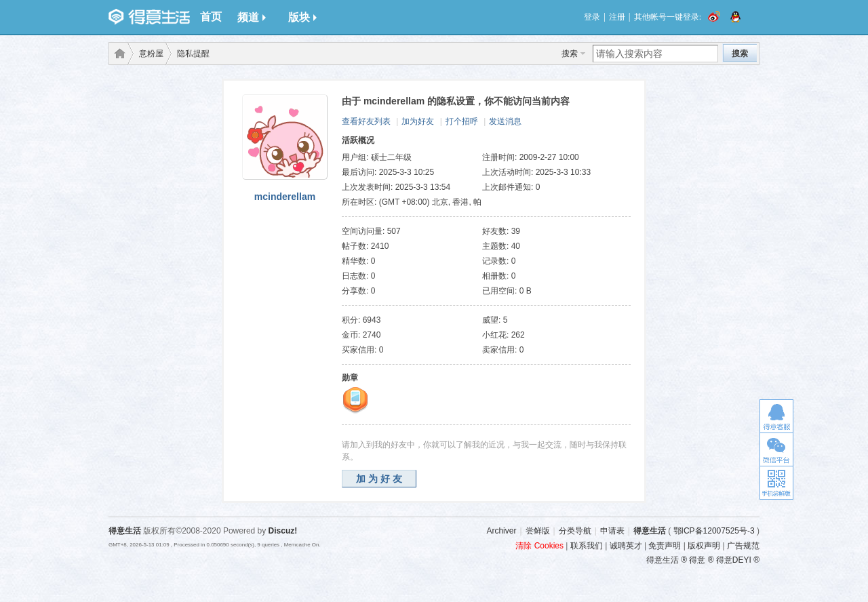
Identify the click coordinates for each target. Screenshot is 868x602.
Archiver (501, 531)
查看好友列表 (366, 121)
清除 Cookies (539, 546)
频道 (252, 17)
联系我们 (587, 546)
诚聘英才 (626, 546)
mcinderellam (285, 197)
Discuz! (283, 531)
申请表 (612, 531)
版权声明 (704, 546)
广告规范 (743, 546)
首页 (211, 17)
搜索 (570, 54)
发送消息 (505, 121)
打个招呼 (462, 121)
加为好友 (418, 121)
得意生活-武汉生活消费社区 (117, 54)
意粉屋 (151, 54)
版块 (302, 17)
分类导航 (575, 531)
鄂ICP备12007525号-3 (714, 531)
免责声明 (665, 546)
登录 (592, 17)
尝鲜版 (538, 531)
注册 (617, 17)
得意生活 (650, 531)
